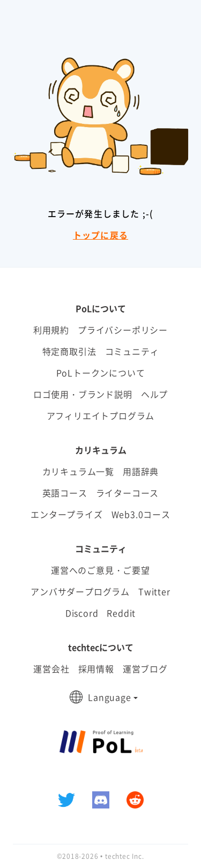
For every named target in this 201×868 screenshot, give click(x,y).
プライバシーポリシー (123, 330)
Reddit (121, 613)
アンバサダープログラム (80, 591)
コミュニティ (132, 351)
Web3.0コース (141, 514)
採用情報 (96, 669)
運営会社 (51, 669)
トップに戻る (100, 235)
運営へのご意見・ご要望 (100, 570)
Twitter (154, 591)
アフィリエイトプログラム (101, 416)
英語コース (65, 493)
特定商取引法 (69, 351)
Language (109, 697)
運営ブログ (145, 669)
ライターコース (128, 493)
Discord (82, 613)
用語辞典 (141, 471)
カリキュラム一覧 (78, 471)
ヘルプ (154, 394)
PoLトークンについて (101, 373)
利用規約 (51, 330)
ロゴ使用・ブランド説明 (83, 394)
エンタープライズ (66, 514)
